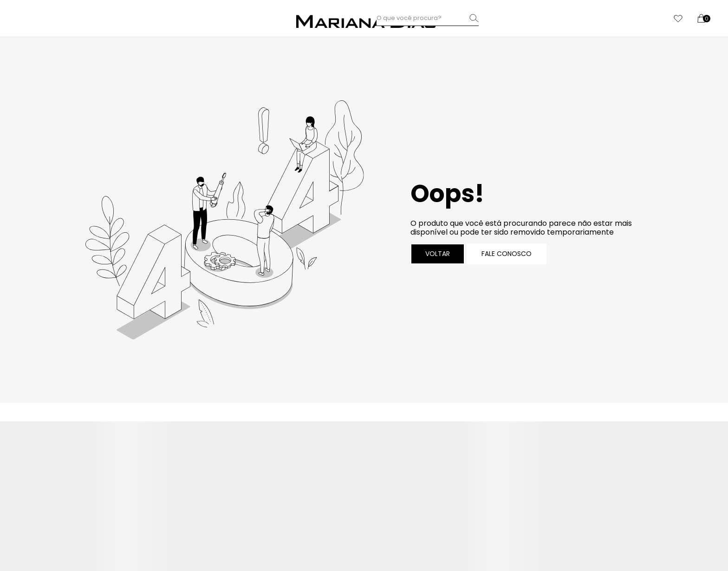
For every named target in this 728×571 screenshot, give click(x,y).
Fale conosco (507, 254)
